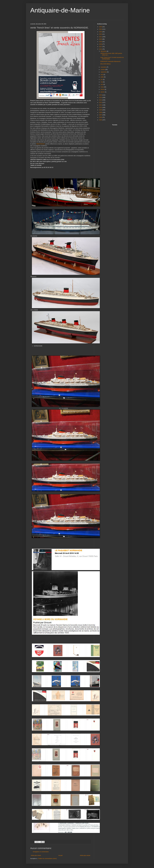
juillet (102, 77)
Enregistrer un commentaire (41, 852)
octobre (103, 70)
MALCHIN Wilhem (106, 64)
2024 (101, 29)
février (103, 89)
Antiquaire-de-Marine (60, 10)
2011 (101, 105)
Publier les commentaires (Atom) (47, 859)
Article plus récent (36, 855)
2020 (101, 39)
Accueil (60, 855)
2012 (101, 102)
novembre (104, 67)
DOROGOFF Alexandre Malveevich (110, 61)
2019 (101, 42)
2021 (101, 37)
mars (102, 87)
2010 (101, 107)
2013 (101, 100)
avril (102, 84)
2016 (101, 49)
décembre (104, 51)
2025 (101, 27)
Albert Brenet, (41, 144)
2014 (101, 97)
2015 (101, 95)
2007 (101, 115)
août (102, 75)
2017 (101, 47)
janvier (103, 92)
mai (102, 82)
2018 (101, 44)
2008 (101, 112)
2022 (101, 34)
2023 (101, 32)
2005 (101, 120)
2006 (101, 117)
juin (102, 80)
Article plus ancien (85, 855)
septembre (104, 72)
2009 (101, 110)
